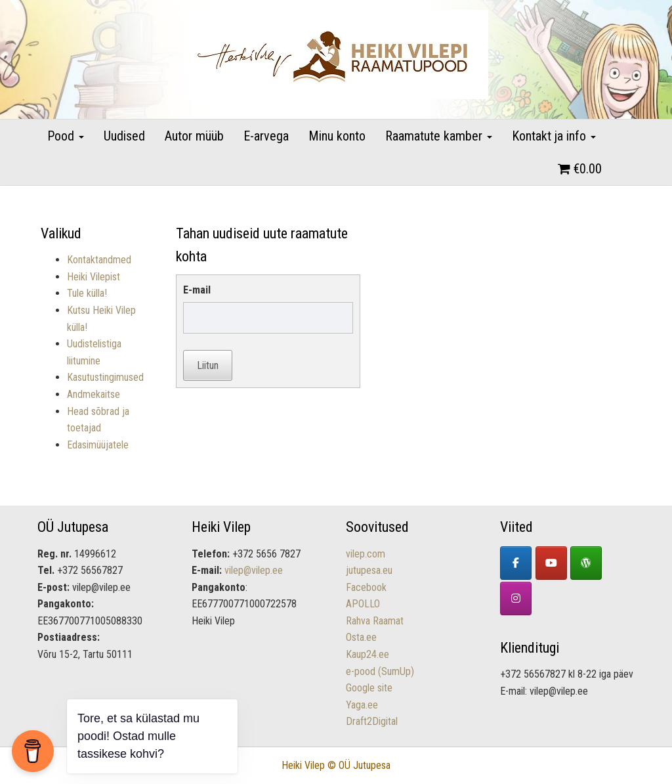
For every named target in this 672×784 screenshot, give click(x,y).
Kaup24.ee (367, 654)
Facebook (366, 587)
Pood (66, 136)
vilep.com (366, 554)
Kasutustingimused (105, 377)
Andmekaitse (94, 394)
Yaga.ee (362, 705)
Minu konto (337, 136)
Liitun (208, 365)
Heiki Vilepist (94, 277)
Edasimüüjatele (98, 445)
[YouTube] (551, 563)
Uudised (124, 136)
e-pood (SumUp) (380, 671)
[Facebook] (516, 563)
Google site (369, 688)
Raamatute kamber (439, 136)
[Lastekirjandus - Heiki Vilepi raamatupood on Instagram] (516, 599)
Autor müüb (194, 136)
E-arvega (266, 136)
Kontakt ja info (554, 136)
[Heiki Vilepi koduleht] (586, 563)
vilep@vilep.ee (254, 570)
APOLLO (363, 604)
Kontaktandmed (99, 260)
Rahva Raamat (375, 621)
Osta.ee (361, 637)
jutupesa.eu (369, 570)
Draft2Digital (372, 721)
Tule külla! (87, 293)
